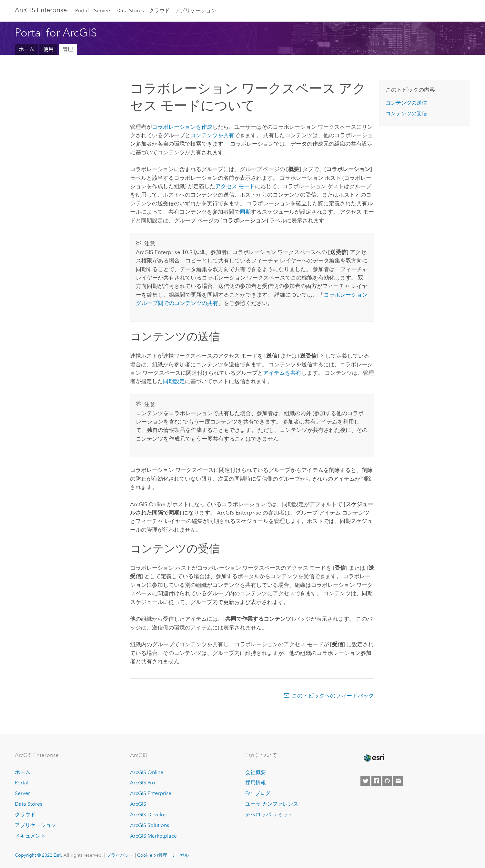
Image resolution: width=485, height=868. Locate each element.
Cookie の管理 (152, 855)
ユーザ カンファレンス (272, 804)
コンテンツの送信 (406, 103)
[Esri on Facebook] (376, 781)
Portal (82, 10)
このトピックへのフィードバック (333, 696)
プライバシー (120, 855)
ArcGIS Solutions (150, 825)
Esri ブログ (258, 793)
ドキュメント (30, 836)
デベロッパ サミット (269, 815)
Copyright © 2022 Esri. (39, 855)
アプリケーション (196, 10)
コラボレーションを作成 (182, 127)
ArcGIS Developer (151, 815)
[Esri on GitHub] (387, 781)
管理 (68, 49)
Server (22, 793)
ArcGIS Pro (143, 783)
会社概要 (256, 772)
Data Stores (130, 10)
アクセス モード (235, 186)
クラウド (159, 10)
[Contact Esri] (398, 781)
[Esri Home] (374, 758)
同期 (245, 212)
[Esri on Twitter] (365, 781)
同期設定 (174, 381)
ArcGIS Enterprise (41, 10)
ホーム (26, 49)
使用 (48, 49)
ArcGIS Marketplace (153, 836)
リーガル (180, 855)
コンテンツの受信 (406, 113)
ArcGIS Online (147, 772)
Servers (103, 10)
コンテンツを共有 (212, 135)
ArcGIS (138, 804)
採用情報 (256, 783)
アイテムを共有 (282, 373)
